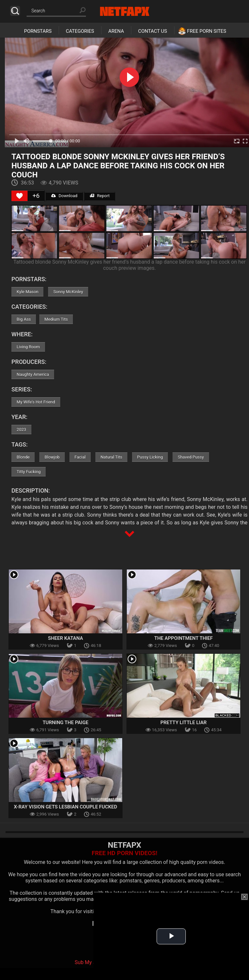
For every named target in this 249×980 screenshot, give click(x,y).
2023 (21, 430)
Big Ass (24, 319)
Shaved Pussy (191, 457)
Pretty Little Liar (184, 723)
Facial (80, 457)
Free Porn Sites (207, 31)
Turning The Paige (65, 723)
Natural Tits (111, 457)
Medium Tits (56, 319)
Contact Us (153, 31)
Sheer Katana (65, 638)
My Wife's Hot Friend (36, 402)
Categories (80, 31)
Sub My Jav (88, 962)
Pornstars (38, 31)
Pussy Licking (150, 457)
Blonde (23, 457)
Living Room (28, 347)
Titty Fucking (29, 472)
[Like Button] (19, 196)
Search (15, 11)
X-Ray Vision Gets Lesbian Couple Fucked (65, 807)
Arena (116, 31)
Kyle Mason (27, 292)
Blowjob (52, 457)
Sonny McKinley (68, 292)
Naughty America (33, 374)
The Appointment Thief (184, 638)
